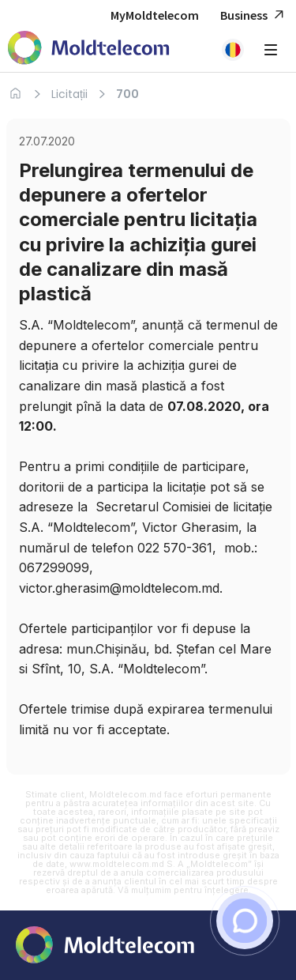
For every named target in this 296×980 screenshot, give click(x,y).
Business (254, 15)
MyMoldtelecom (155, 15)
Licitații (69, 94)
